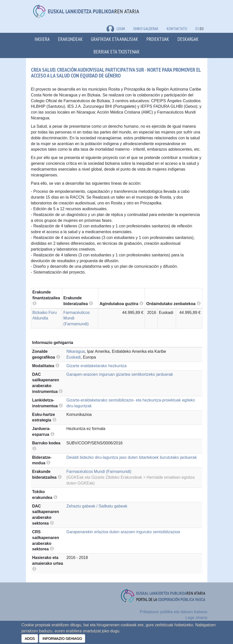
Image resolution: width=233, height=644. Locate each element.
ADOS (30, 638)
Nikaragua (76, 351)
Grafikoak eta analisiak (114, 39)
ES (197, 29)
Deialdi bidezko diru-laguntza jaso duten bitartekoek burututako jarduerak (132, 457)
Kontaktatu (177, 29)
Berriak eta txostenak (116, 52)
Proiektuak (158, 39)
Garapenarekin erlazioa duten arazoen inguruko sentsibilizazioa (123, 532)
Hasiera (42, 39)
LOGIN (116, 29)
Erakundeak (70, 39)
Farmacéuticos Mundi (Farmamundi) (99, 472)
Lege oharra (196, 618)
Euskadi (74, 357)
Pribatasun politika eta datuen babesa (174, 612)
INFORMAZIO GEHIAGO (62, 638)
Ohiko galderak (146, 29)
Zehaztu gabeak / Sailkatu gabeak (97, 506)
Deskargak (188, 39)
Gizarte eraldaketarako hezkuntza (97, 366)
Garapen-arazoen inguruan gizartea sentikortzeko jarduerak (120, 374)
